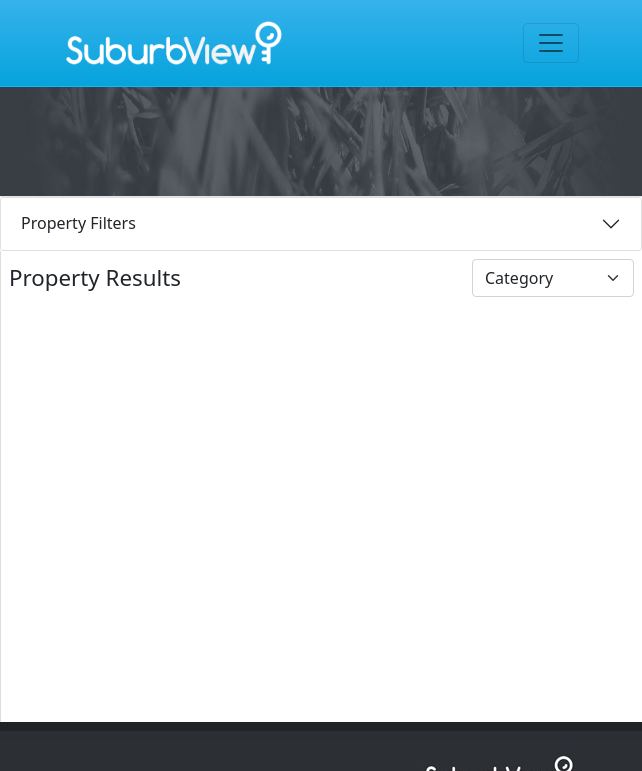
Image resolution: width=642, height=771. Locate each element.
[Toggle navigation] (551, 43)
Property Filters (78, 223)
